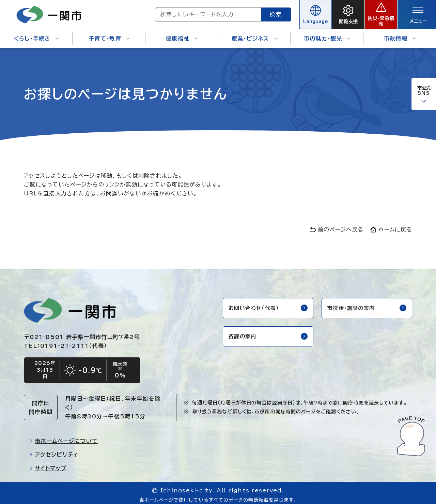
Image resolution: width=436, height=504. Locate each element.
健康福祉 (182, 34)
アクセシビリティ (54, 451)
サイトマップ (48, 465)
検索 (251, 12)
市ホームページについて (64, 438)
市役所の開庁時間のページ (285, 408)
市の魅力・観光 (327, 34)
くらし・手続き (36, 34)
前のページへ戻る (337, 225)
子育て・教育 (109, 34)
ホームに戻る (391, 225)
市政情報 (400, 34)
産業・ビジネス (254, 34)
